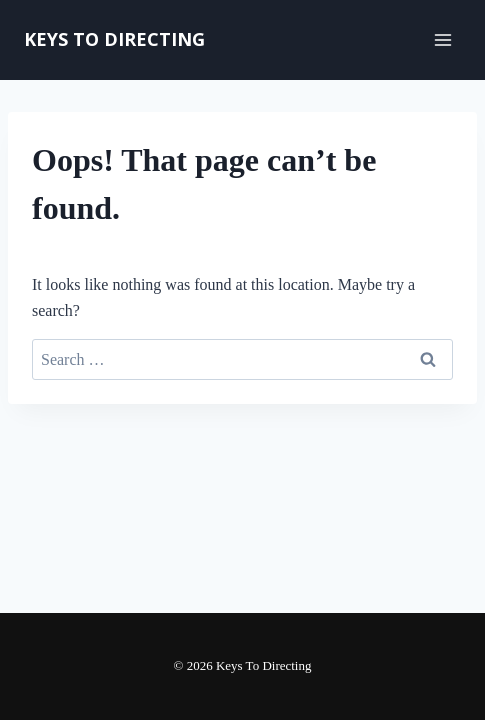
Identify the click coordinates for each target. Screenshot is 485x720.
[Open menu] (442, 39)
